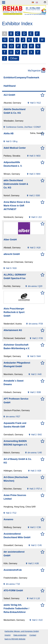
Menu (4, 3)
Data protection (20, 635)
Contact (33, 635)
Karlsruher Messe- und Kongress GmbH (22, 631)
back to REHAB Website (15, 639)
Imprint (8, 635)
